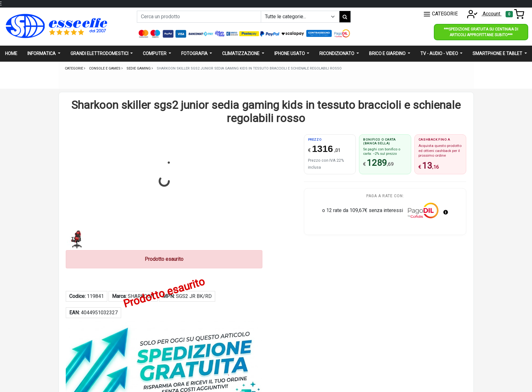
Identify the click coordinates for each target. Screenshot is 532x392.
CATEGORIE (440, 14)
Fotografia (195, 53)
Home (11, 53)
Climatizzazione (241, 53)
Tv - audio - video (440, 53)
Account (482, 14)
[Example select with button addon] (300, 17)
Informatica (42, 53)
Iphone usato (290, 53)
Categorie (74, 68)
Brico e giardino (388, 53)
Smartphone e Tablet (498, 53)
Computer (155, 53)
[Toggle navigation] (515, 14)
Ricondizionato (337, 53)
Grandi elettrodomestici (100, 53)
